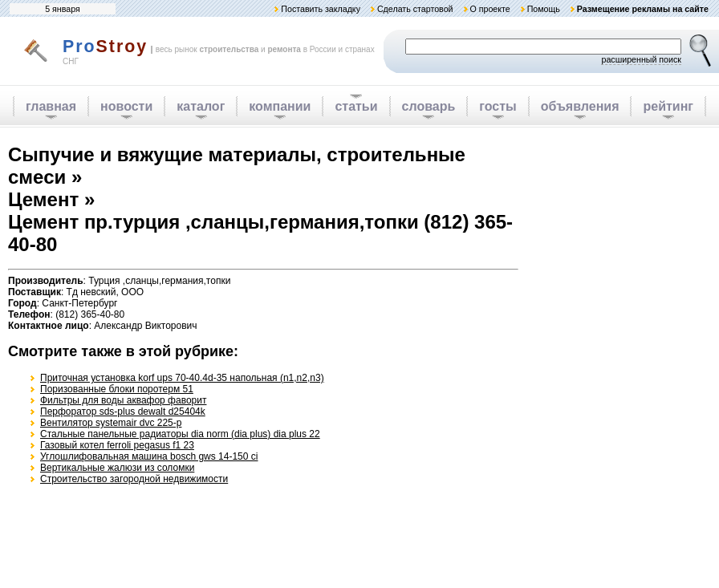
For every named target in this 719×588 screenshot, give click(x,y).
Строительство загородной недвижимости (134, 479)
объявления (580, 106)
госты (498, 106)
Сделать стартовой (415, 9)
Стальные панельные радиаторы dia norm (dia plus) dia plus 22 (180, 434)
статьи (356, 106)
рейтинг (668, 106)
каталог (201, 106)
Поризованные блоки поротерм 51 (117, 389)
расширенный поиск (641, 59)
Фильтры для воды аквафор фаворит (123, 400)
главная (51, 106)
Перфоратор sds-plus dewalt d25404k (123, 412)
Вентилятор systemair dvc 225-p (111, 423)
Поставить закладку (321, 9)
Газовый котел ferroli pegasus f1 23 (117, 445)
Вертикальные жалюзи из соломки (117, 468)
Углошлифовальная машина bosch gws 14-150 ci (149, 456)
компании (280, 106)
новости (126, 106)
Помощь (544, 9)
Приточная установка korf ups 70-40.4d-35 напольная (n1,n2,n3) (182, 378)
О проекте (489, 9)
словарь (429, 106)
